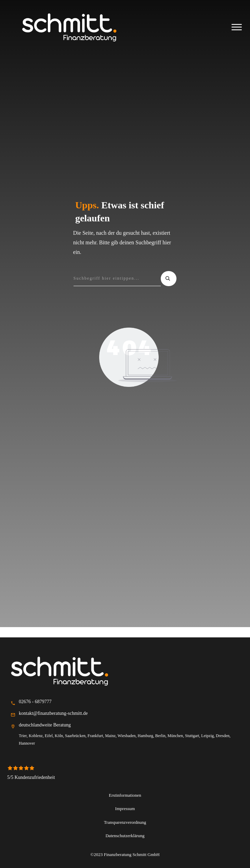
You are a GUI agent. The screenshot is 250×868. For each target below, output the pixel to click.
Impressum (125, 808)
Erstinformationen (125, 795)
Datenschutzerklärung (125, 835)
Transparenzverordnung (125, 822)
